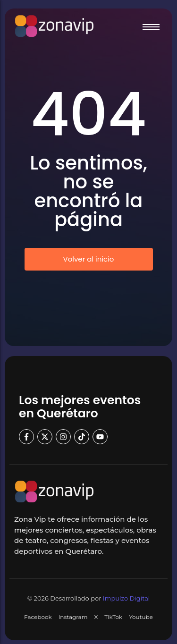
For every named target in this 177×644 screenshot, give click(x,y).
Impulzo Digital (126, 598)
